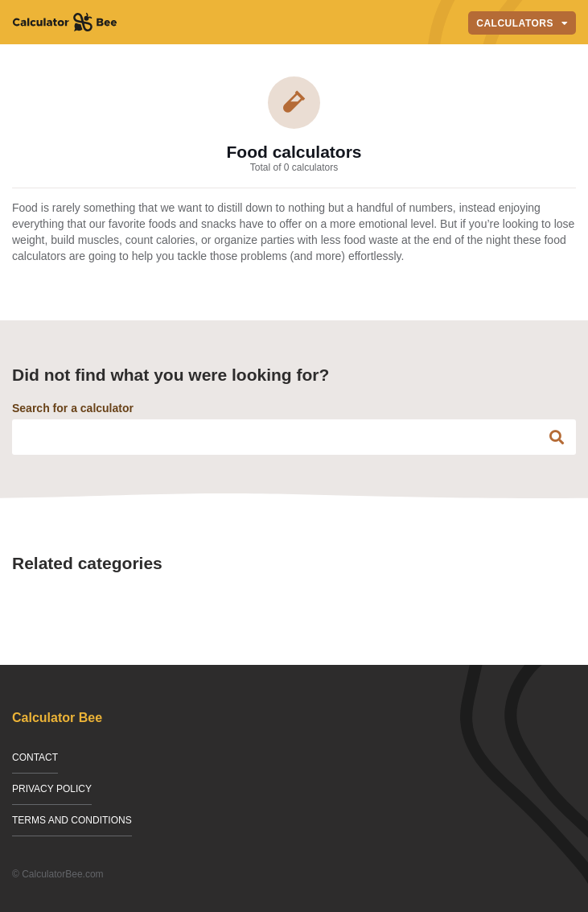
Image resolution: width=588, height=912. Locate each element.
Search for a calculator (73, 408)
